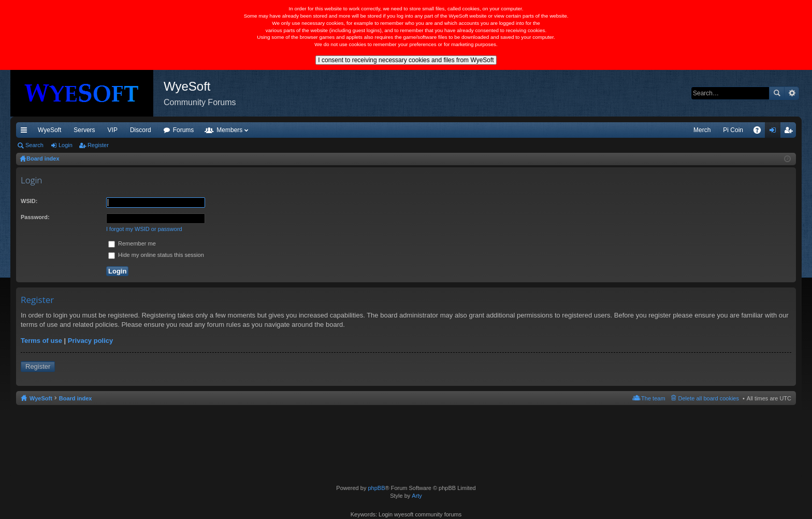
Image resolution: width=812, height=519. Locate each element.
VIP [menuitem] (113, 130)
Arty (417, 496)
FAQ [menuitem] (760, 132)
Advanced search (792, 93)
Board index (76, 398)
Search (777, 93)
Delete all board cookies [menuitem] (709, 398)
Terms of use (41, 341)
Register (98, 145)
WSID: (29, 201)
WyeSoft (49, 130)
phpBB (376, 488)
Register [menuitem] (791, 132)
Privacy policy (90, 341)
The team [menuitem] (653, 398)
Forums (184, 130)
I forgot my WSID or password (144, 229)
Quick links (26, 132)
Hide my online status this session (156, 255)
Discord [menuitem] (141, 130)
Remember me (132, 243)
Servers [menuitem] (84, 130)
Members (229, 130)
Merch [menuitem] (702, 130)
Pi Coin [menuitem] (733, 130)
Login (66, 145)
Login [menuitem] (775, 132)
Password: (35, 217)
